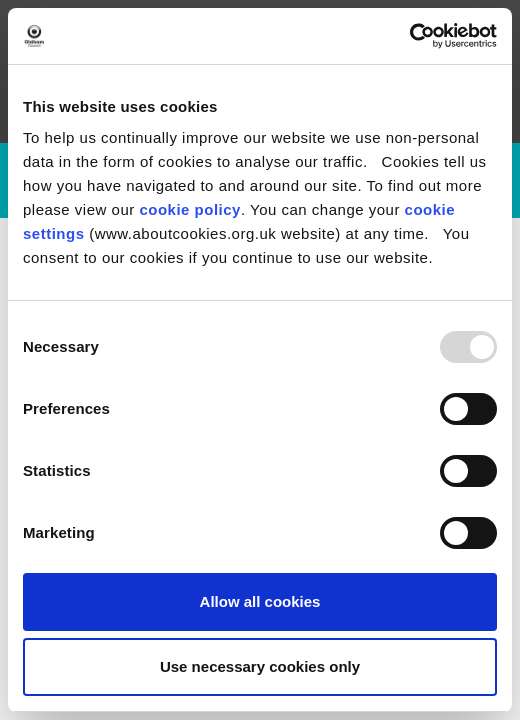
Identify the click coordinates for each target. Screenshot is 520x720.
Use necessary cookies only (260, 666)
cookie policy (190, 209)
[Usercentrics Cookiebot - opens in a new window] (409, 36)
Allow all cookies (260, 601)
